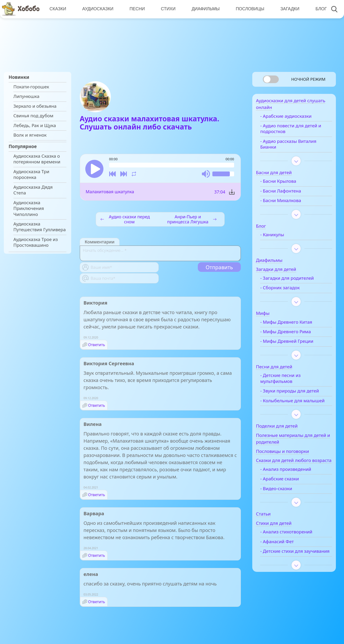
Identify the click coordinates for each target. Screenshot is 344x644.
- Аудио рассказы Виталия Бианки (295, 146)
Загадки (288, 9)
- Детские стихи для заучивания (289, 569)
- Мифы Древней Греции (294, 343)
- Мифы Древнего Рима (293, 334)
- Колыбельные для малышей (288, 406)
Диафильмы (204, 9)
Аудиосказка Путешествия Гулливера (40, 227)
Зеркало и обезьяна (35, 106)
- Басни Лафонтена (288, 193)
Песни (136, 9)
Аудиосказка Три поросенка (31, 174)
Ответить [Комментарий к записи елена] (97, 602)
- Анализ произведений (293, 484)
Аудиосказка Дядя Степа (33, 190)
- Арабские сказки (287, 494)
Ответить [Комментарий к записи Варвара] (97, 556)
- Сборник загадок (287, 290)
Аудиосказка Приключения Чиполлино (29, 208)
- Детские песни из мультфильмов (288, 381)
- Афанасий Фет (284, 556)
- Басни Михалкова (288, 203)
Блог (319, 9)
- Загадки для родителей (294, 280)
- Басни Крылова (285, 183)
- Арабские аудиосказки (293, 118)
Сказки (58, 9)
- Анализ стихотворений (293, 547)
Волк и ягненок (30, 135)
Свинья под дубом (33, 116)
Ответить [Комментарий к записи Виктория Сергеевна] (97, 406)
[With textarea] (160, 254)
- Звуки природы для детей (297, 393)
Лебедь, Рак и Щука (35, 125)
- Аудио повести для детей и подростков (298, 131)
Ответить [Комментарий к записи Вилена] (97, 495)
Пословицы (249, 9)
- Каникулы (279, 237)
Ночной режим (308, 79)
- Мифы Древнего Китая (293, 324)
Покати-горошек (31, 87)
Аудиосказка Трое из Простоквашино (36, 242)
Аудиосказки (97, 9)
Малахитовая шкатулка (110, 192)
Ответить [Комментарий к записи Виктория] (97, 345)
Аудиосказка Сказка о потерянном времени (37, 159)
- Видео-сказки (283, 503)
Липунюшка (26, 96)
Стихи (167, 9)
